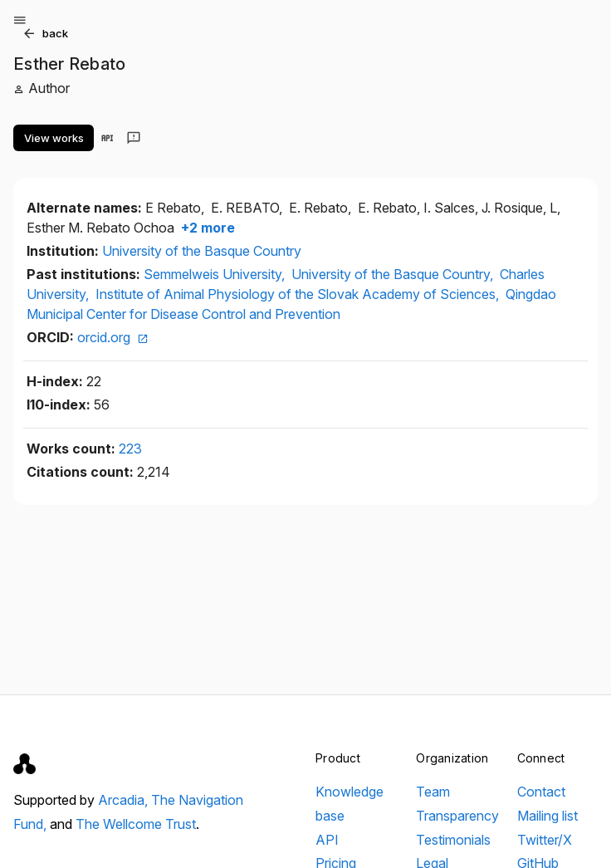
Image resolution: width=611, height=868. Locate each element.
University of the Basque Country (202, 251)
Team (433, 792)
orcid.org (113, 337)
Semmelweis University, (216, 274)
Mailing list (547, 816)
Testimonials (453, 840)
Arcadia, (125, 800)
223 (130, 449)
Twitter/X (545, 840)
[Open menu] (20, 20)
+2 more (206, 228)
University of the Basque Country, (394, 274)
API (327, 840)
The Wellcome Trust (136, 824)
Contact (541, 792)
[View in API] (107, 138)
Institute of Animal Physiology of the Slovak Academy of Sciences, (299, 294)
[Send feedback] (134, 138)
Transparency (457, 816)
